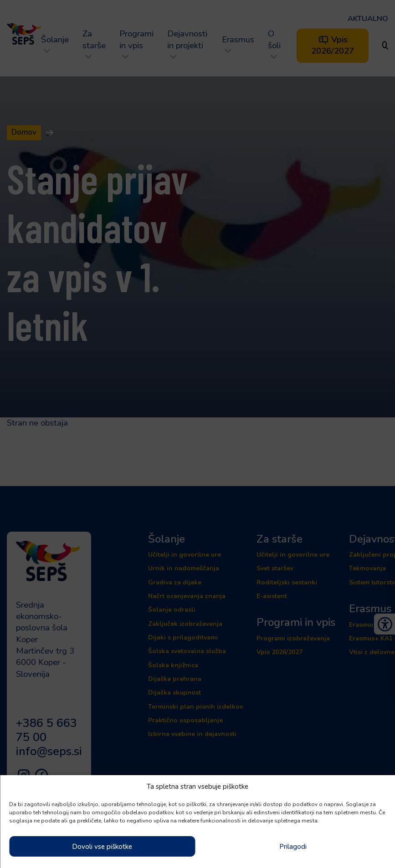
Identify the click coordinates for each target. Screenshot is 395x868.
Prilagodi (293, 847)
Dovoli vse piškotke (102, 847)
